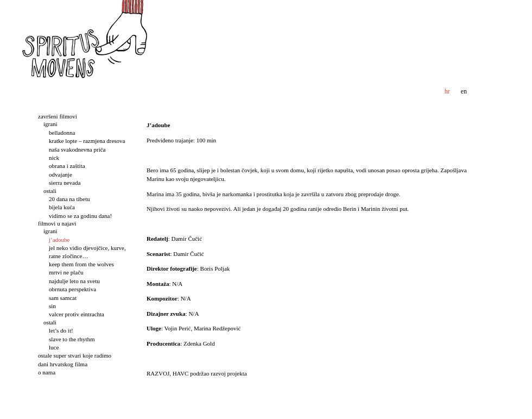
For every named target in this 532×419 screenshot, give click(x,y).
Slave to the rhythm (72, 339)
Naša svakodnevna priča (77, 149)
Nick (54, 158)
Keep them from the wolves (81, 264)
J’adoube (59, 240)
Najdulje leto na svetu (74, 281)
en (464, 91)
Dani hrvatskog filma (63, 364)
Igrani (50, 124)
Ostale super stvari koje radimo (75, 355)
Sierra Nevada (65, 183)
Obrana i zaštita (67, 166)
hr (447, 91)
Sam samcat (63, 298)
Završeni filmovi (58, 116)
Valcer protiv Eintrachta (77, 314)
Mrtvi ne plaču (66, 272)
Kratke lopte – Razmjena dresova (87, 141)
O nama (47, 372)
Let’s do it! (61, 330)
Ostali (50, 191)
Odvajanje (61, 174)
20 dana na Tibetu (69, 199)
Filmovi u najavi (57, 223)
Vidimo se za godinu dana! (80, 216)
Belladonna (62, 133)
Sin (52, 306)
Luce (54, 347)
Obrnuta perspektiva (72, 289)
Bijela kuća (62, 207)
